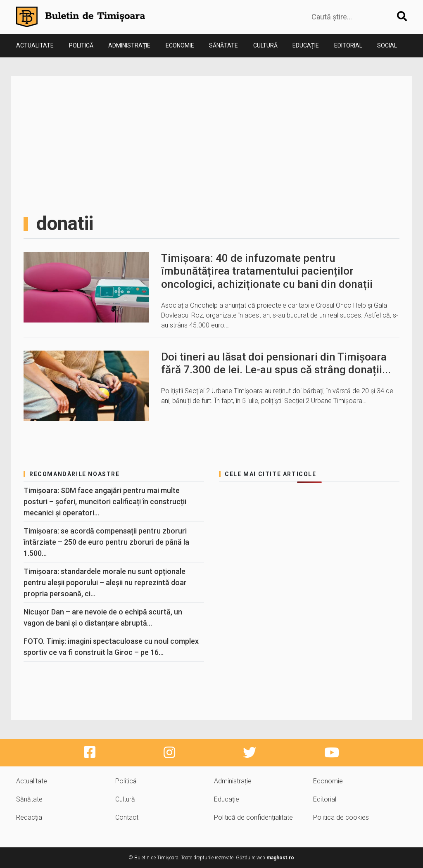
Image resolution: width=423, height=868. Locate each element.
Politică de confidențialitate (253, 817)
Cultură (265, 45)
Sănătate (223, 45)
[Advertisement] (211, 150)
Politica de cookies (341, 817)
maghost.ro (280, 858)
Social (387, 45)
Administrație (129, 45)
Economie (180, 45)
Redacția (29, 817)
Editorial (348, 45)
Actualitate (35, 45)
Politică (81, 45)
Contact (127, 817)
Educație (306, 45)
